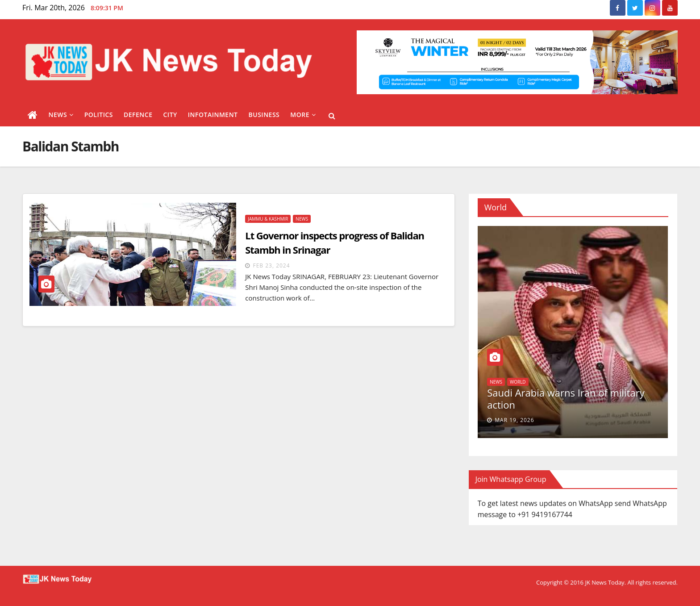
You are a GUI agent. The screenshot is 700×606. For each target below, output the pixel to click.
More (303, 115)
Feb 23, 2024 (271, 265)
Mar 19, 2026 (514, 420)
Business (264, 115)
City (170, 115)
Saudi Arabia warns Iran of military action (566, 398)
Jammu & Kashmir (268, 219)
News (61, 115)
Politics (99, 115)
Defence (138, 115)
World (518, 382)
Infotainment (213, 115)
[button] (332, 116)
